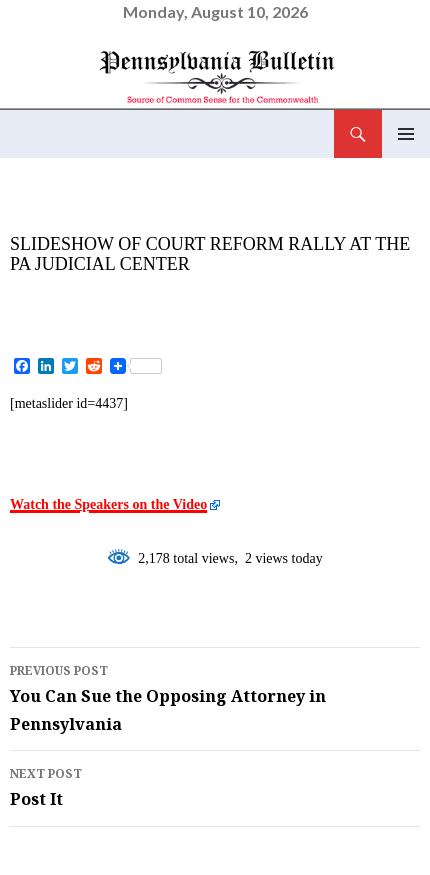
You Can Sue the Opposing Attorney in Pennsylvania (215, 696)
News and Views (85, 216)
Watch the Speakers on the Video (108, 504)
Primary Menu (406, 134)
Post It (215, 786)
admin (185, 297)
